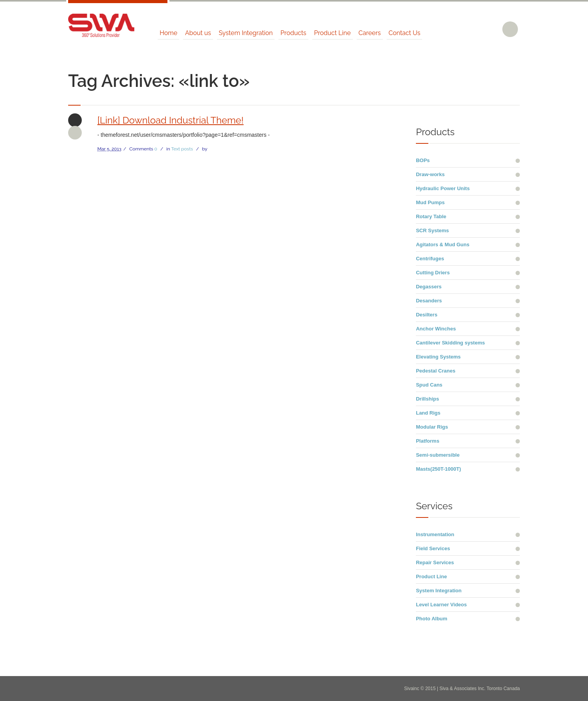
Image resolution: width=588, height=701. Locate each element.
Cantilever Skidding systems (450, 343)
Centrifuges (430, 259)
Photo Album (431, 619)
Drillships (427, 399)
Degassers (429, 287)
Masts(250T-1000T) (438, 469)
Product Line (431, 577)
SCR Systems (432, 230)
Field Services (433, 548)
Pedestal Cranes (436, 371)
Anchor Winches (436, 329)
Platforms (428, 441)
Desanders (429, 301)
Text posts (182, 149)
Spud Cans (429, 385)
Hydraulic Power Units (443, 188)
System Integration (439, 591)
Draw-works (430, 174)
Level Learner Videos (441, 605)
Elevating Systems (438, 357)
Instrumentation (435, 534)
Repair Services (435, 562)
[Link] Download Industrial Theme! (171, 120)
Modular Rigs (432, 427)
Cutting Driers (433, 273)
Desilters (427, 315)
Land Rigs (428, 413)
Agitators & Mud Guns (443, 245)
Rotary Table (431, 216)
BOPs (423, 160)
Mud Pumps (430, 202)
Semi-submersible (438, 455)
